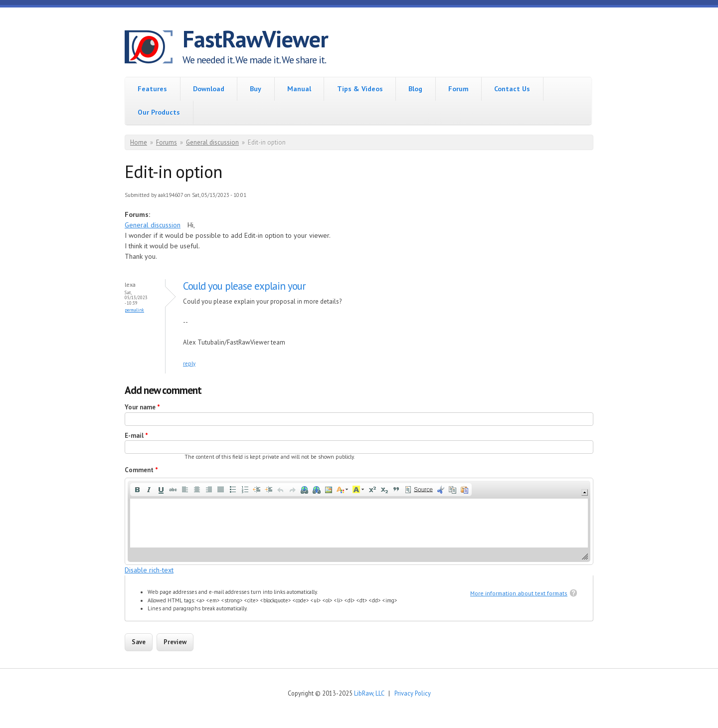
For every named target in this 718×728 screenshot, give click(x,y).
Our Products (159, 112)
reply (189, 364)
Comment (141, 470)
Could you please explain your (244, 286)
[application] (359, 521)
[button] (137, 490)
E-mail (136, 436)
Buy (256, 89)
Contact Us (512, 89)
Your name (142, 407)
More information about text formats (519, 593)
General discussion (212, 142)
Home (139, 142)
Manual (299, 89)
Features (152, 89)
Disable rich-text (149, 570)
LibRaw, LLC (369, 693)
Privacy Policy (413, 693)
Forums (167, 142)
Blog (415, 89)
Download (209, 89)
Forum (458, 89)
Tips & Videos (360, 89)
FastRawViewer (255, 39)
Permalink (134, 310)
